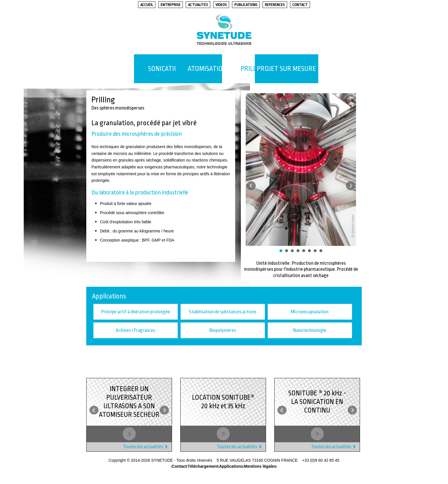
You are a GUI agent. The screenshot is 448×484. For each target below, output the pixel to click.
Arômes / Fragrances (135, 331)
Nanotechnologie (310, 331)
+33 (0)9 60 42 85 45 (321, 461)
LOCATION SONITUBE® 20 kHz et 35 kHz (223, 402)
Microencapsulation (310, 312)
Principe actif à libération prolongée (136, 312)
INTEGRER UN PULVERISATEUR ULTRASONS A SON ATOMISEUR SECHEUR (129, 402)
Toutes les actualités (143, 447)
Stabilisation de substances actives (223, 312)
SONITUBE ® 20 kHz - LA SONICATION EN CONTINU (317, 402)
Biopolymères (223, 331)
